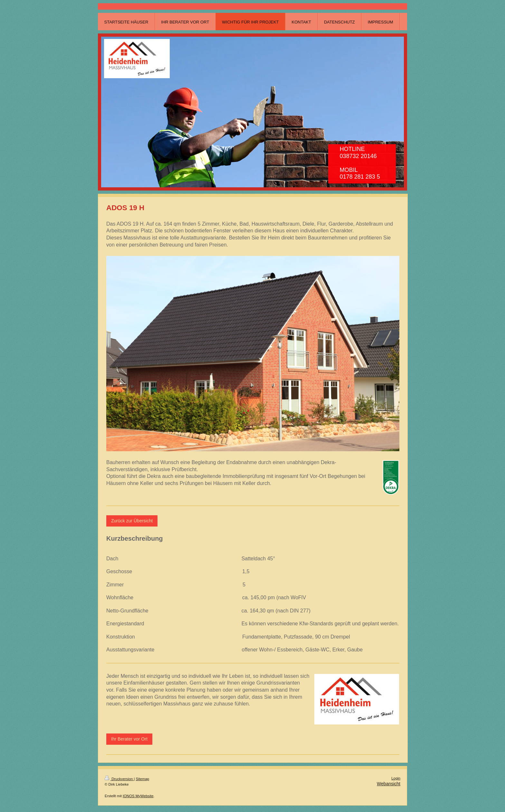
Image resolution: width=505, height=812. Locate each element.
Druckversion (119, 779)
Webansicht (389, 784)
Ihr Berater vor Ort (129, 739)
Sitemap (143, 779)
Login (396, 778)
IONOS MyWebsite (138, 796)
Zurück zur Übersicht (132, 521)
